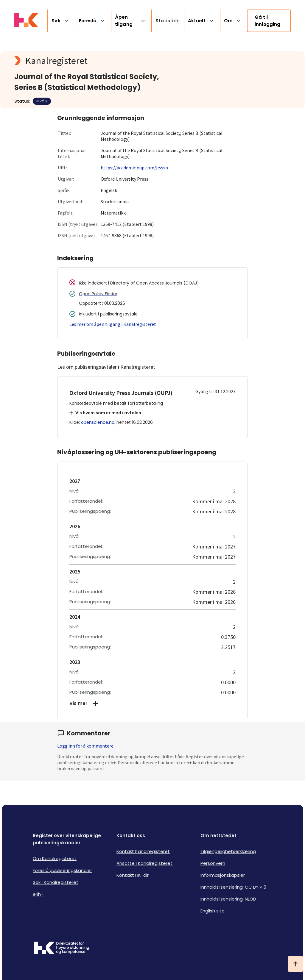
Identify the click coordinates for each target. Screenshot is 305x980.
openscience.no (98, 422)
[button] (152, 704)
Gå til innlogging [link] (268, 21)
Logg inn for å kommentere (85, 746)
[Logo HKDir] (61, 948)
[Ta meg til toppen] (295, 964)
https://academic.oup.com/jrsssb (134, 168)
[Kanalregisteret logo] (133, 61)
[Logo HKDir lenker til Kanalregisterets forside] (26, 21)
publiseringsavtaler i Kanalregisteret (115, 367)
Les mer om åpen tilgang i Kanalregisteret (113, 324)
